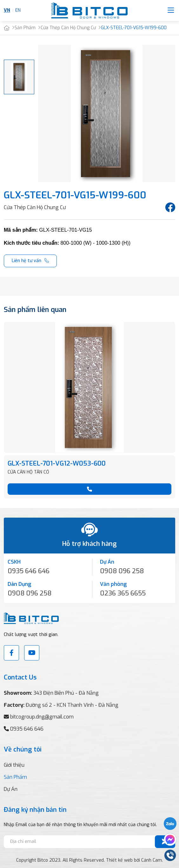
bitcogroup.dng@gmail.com (42, 717)
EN (18, 10)
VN (7, 10)
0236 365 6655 (123, 593)
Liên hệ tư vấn (27, 261)
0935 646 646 (29, 571)
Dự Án (11, 789)
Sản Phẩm (15, 777)
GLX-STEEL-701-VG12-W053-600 (57, 464)
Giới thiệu (14, 765)
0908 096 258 (122, 571)
